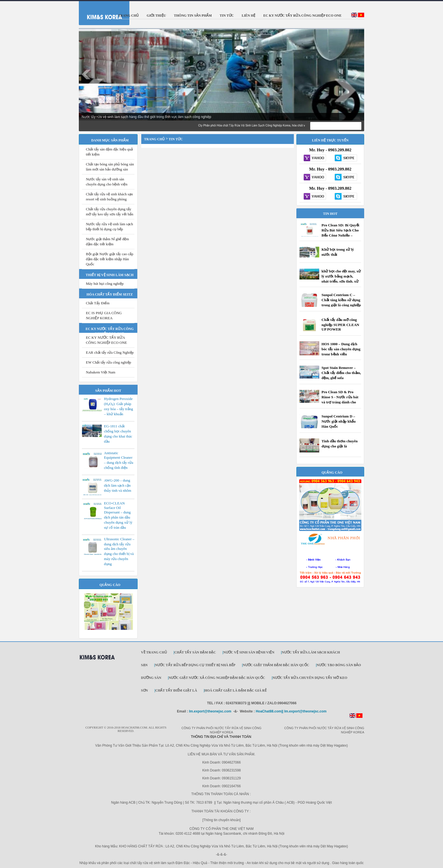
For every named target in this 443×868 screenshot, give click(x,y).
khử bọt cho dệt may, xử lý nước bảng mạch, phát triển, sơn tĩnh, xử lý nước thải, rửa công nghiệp (341, 281)
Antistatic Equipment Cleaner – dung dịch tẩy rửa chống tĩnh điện (119, 460)
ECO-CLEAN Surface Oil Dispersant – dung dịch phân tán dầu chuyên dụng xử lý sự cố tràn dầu (118, 515)
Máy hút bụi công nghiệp (105, 284)
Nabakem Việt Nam (101, 372)
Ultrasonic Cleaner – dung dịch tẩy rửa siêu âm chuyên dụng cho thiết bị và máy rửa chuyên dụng (119, 551)
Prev (86, 75)
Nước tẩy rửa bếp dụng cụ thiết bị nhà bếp (195, 665)
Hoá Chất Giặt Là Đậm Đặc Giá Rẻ (236, 690)
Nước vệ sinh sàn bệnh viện (249, 652)
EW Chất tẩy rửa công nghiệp (108, 362)
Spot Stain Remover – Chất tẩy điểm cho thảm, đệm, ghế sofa (341, 373)
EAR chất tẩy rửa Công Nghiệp (110, 352)
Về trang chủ (154, 652)
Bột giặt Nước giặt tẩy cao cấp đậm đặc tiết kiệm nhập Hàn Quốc (110, 259)
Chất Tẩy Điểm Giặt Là (176, 690)
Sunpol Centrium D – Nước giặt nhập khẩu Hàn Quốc (339, 421)
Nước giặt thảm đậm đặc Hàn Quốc (276, 665)
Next (357, 75)
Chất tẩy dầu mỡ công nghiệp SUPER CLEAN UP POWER (340, 324)
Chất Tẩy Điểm (98, 303)
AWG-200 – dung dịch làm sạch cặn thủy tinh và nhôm (118, 485)
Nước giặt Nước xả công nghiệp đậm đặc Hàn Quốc (217, 678)
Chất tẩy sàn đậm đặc (195, 652)
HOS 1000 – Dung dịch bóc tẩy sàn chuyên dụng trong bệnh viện (341, 349)
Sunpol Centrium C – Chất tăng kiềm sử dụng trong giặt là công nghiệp (341, 300)
